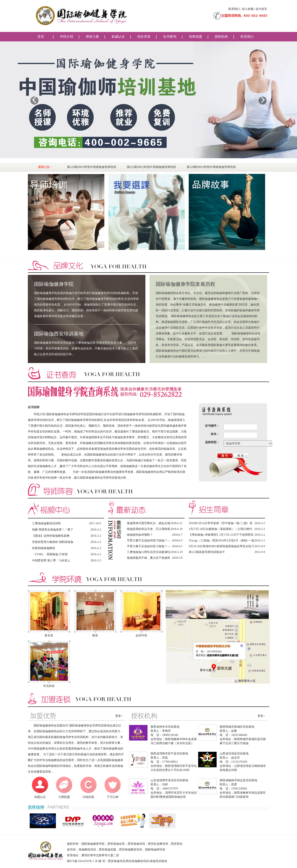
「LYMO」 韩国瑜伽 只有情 (50, 554)
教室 (95, 635)
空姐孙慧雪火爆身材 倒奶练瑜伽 (53, 542)
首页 (41, 37)
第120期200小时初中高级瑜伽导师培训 (211, 167)
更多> (119, 716)
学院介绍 (67, 37)
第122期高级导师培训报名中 (207, 552)
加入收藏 (248, 9)
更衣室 (49, 635)
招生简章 (144, 37)
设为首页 (261, 9)
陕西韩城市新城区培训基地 (237, 727)
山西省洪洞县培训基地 (234, 754)
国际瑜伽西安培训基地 (59, 334)
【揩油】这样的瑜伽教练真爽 (51, 536)
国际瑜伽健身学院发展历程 (185, 284)
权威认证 (118, 37)
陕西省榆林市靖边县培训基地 (238, 780)
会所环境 (141, 635)
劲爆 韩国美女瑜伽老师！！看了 (53, 530)
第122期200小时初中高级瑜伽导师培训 (92, 167)
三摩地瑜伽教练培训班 (46, 523)
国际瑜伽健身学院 (54, 284)
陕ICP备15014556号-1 (81, 861)
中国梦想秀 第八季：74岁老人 (51, 561)
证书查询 (170, 37)
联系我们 (234, 9)
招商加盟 (196, 37)
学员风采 (49, 686)
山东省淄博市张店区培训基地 (169, 780)
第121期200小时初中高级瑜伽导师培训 (151, 167)
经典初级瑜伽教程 (44, 548)
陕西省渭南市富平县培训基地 (169, 754)
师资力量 (92, 37)
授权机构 (221, 37)
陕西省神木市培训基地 (165, 727)
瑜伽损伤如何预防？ (140, 535)
